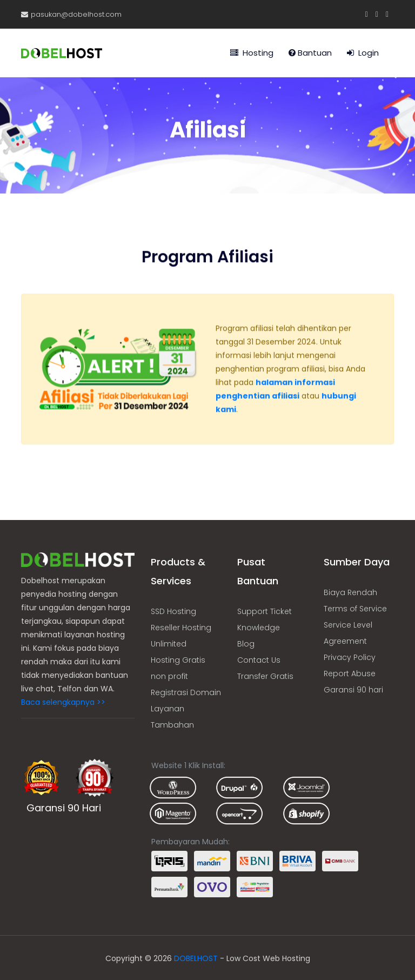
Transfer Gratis (265, 676)
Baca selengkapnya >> (63, 702)
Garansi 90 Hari (64, 808)
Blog (246, 644)
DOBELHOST (196, 958)
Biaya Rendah (350, 592)
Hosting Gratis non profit (178, 668)
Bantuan (310, 53)
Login (363, 53)
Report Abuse (350, 674)
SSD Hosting (173, 611)
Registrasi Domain (186, 692)
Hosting (252, 53)
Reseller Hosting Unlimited (181, 636)
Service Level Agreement (348, 633)
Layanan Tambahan (172, 717)
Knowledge (259, 628)
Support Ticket (265, 611)
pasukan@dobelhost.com (71, 14)
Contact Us (259, 660)
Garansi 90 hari (353, 690)
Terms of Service (355, 609)
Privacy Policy (350, 657)
